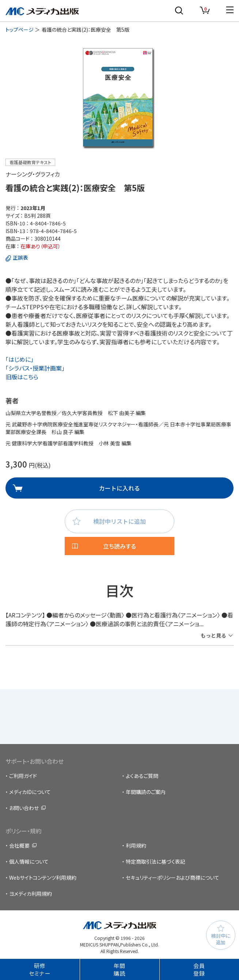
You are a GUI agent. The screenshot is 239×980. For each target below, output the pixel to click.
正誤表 (20, 257)
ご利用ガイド (23, 776)
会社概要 (19, 845)
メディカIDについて (30, 792)
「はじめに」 (20, 359)
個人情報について (29, 861)
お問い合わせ (24, 808)
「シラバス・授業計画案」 (35, 368)
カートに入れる (119, 488)
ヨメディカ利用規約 (31, 894)
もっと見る (213, 635)
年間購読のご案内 (146, 792)
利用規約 (136, 845)
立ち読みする (119, 546)
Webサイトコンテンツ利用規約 (43, 878)
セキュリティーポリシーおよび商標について (172, 878)
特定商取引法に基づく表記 (155, 861)
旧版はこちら (22, 377)
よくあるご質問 (142, 776)
